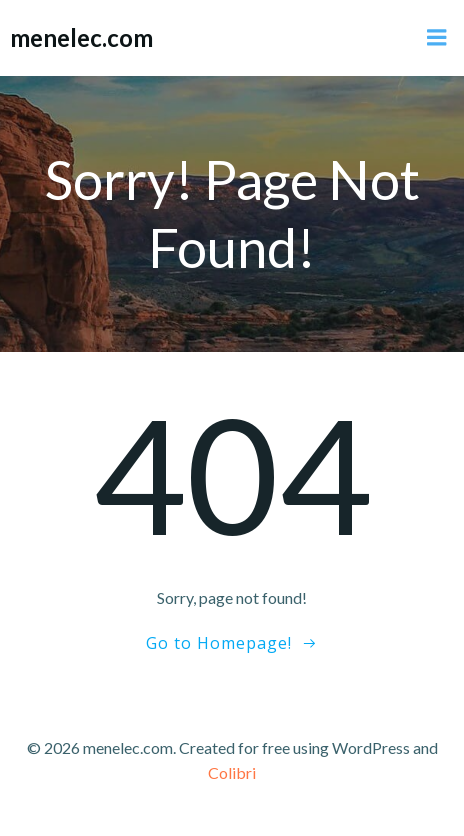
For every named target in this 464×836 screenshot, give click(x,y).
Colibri (232, 772)
